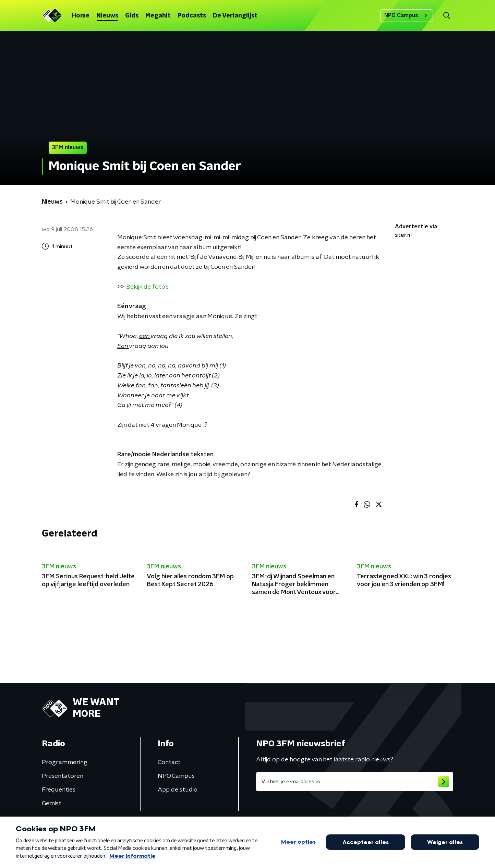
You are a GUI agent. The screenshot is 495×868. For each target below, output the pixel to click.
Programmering (65, 762)
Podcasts (192, 16)
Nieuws (107, 16)
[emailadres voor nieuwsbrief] (355, 782)
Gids (132, 16)
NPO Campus (407, 15)
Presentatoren (63, 776)
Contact (169, 762)
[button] (446, 16)
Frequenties (59, 790)
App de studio (178, 790)
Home (81, 16)
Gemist (52, 804)
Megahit (158, 16)
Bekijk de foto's (147, 287)
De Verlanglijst (235, 16)
